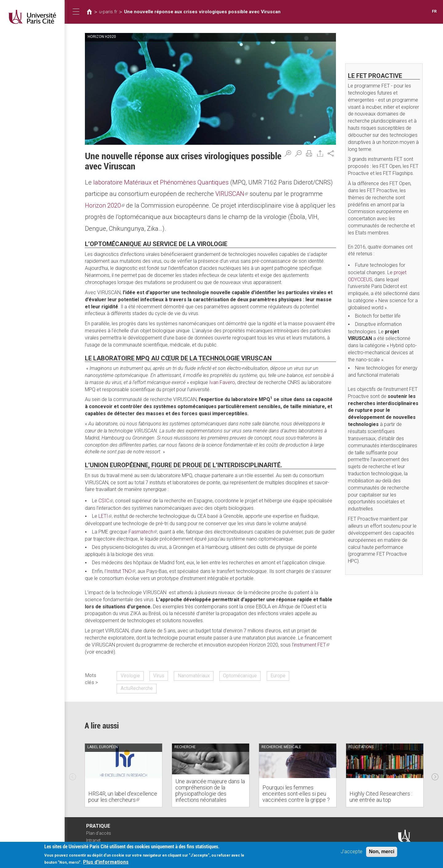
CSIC (106, 501)
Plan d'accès (99, 833)
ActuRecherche (137, 688)
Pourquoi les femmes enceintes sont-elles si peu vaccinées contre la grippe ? (296, 794)
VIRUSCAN (232, 194)
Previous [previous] (73, 775)
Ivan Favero (222, 382)
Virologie (130, 676)
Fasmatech (143, 532)
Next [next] (435, 775)
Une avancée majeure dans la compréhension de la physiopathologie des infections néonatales (210, 790)
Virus (159, 676)
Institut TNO (121, 571)
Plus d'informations (106, 863)
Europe (278, 676)
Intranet (93, 840)
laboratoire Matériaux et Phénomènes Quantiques (161, 182)
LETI (105, 516)
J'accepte (351, 852)
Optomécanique (240, 676)
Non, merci (382, 852)
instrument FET (312, 645)
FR (434, 11)
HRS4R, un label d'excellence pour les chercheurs (123, 797)
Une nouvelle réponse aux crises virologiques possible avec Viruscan (202, 12)
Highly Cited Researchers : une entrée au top (381, 797)
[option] (124, 775)
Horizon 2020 (105, 205)
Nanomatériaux (194, 676)
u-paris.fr (108, 12)
